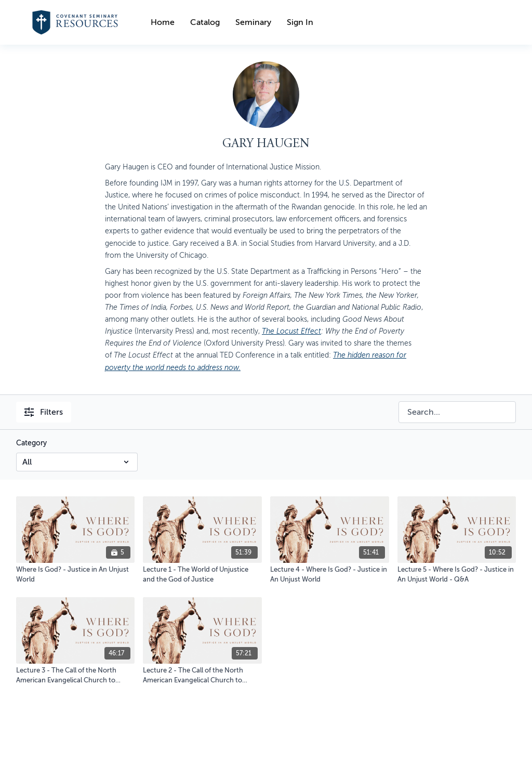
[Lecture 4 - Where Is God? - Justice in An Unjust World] (330, 575)
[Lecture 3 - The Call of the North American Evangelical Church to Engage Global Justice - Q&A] (76, 675)
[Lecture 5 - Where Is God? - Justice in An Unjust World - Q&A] (457, 575)
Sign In (300, 22)
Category (31, 443)
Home (163, 22)
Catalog (205, 22)
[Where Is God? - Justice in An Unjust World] (76, 575)
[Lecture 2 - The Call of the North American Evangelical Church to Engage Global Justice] (202, 675)
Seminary (253, 22)
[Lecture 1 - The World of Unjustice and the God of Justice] (202, 575)
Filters (44, 412)
